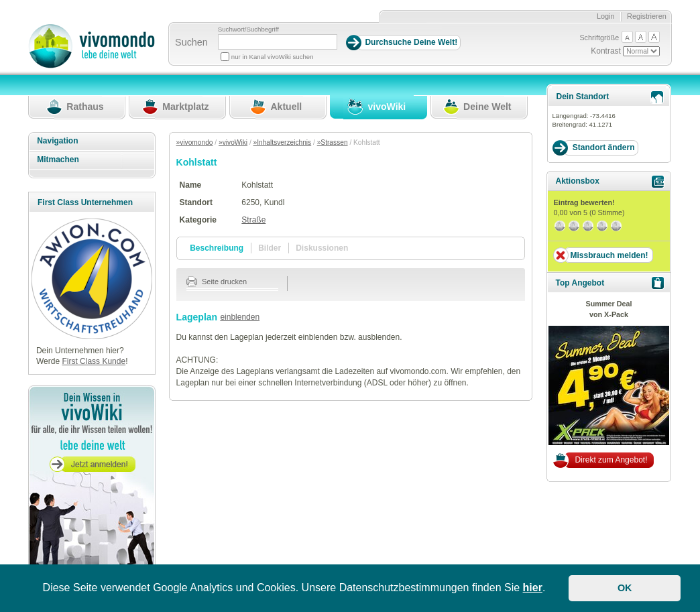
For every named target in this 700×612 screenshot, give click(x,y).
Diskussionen (322, 248)
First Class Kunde (94, 361)
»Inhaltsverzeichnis (283, 142)
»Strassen (333, 142)
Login (606, 16)
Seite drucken (217, 282)
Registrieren (647, 16)
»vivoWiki (233, 142)
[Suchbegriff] (278, 42)
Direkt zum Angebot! (611, 460)
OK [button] (625, 588)
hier (533, 588)
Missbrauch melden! (609, 255)
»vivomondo (195, 142)
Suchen (191, 42)
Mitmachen (58, 160)
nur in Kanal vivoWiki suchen (273, 57)
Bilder (270, 248)
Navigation (57, 141)
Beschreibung (217, 248)
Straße (253, 220)
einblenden (240, 317)
